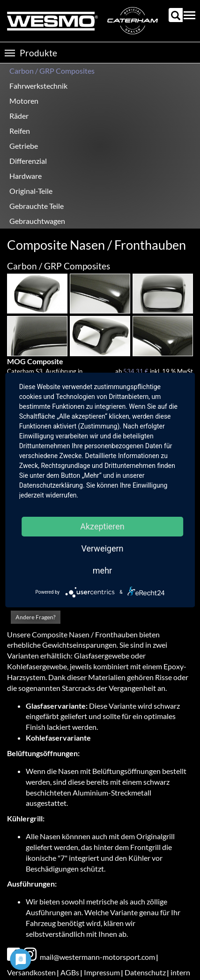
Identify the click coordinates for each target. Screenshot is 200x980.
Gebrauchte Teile (37, 206)
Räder (19, 116)
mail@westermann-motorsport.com (97, 957)
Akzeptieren (102, 526)
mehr (102, 570)
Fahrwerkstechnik (38, 86)
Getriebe (24, 146)
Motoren (24, 101)
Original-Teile (31, 191)
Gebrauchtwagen (37, 221)
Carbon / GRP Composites (52, 71)
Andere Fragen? (36, 617)
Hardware (26, 176)
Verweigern (102, 548)
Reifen (20, 131)
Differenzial (28, 161)
